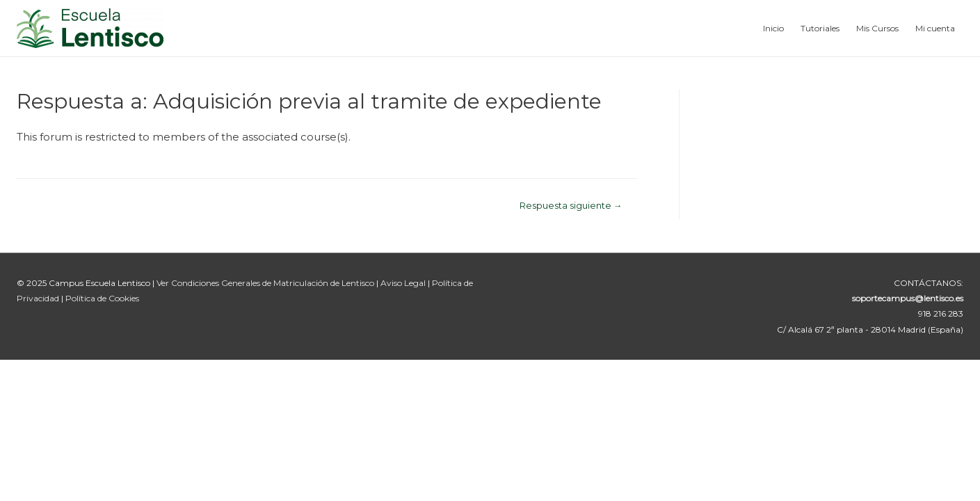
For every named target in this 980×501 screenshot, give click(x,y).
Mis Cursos (877, 28)
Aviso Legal (404, 283)
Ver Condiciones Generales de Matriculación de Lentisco (265, 283)
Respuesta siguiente (571, 206)
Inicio (773, 28)
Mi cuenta (935, 28)
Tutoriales (820, 28)
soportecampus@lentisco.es (908, 298)
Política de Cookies (102, 298)
